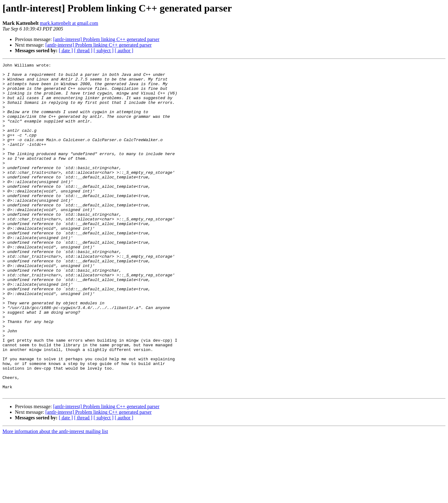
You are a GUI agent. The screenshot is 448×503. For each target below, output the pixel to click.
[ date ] (66, 51)
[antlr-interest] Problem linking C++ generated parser (106, 39)
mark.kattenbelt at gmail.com (69, 23)
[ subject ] (104, 51)
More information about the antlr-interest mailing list (55, 498)
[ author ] (124, 51)
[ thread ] (83, 51)
